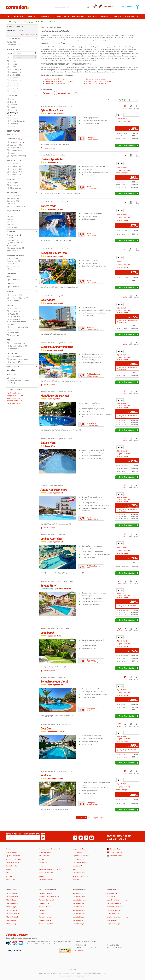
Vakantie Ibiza (44, 903)
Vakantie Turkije (11, 924)
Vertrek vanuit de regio (81, 876)
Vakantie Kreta (44, 914)
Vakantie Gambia (11, 910)
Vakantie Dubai (45, 907)
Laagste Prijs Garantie (80, 849)
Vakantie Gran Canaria (47, 900)
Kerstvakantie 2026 (14, 393)
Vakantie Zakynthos (46, 924)
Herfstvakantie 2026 (14, 403)
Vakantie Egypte (11, 907)
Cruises (104, 16)
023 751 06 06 (117, 839)
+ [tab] (120, 115)
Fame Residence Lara (114, 910)
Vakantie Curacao (12, 900)
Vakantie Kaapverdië (46, 893)
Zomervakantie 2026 (15, 401)
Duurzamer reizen (45, 852)
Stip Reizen (43, 863)
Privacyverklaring (79, 859)
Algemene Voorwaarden (14, 859)
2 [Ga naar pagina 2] (78, 818)
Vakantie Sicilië (78, 893)
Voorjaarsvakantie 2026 (16, 396)
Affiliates (42, 876)
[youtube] (92, 838)
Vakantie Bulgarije (12, 897)
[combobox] (71, 7)
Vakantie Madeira (79, 910)
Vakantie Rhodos (79, 917)
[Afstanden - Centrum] (22, 287)
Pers (75, 869)
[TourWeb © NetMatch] (73, 970)
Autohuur (9, 876)
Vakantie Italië (78, 920)
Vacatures (76, 866)
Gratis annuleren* (48, 22)
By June (42, 859)
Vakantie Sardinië (79, 897)
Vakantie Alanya (78, 924)
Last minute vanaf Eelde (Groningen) (98, 81)
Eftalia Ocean (111, 897)
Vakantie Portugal (12, 917)
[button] (22, 39)
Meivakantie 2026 (14, 398)
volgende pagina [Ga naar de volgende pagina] (99, 818)
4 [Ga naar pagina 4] (85, 818)
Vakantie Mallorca (45, 917)
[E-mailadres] (23, 838)
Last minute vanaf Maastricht (96, 83)
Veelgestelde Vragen (12, 863)
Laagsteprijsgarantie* (31, 22)
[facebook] (75, 838)
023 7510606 (79, 951)
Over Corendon (11, 849)
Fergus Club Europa (113, 924)
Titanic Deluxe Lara (113, 914)
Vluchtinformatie (11, 866)
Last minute (18, 16)
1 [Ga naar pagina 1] (74, 818)
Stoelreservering (45, 856)
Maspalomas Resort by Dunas (117, 900)
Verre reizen (63, 16)
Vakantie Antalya (79, 907)
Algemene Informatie (13, 856)
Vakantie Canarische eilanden (49, 897)
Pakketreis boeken (79, 873)
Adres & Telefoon (11, 852)
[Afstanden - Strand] (22, 280)
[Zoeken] (88, 7)
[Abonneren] (43, 838)
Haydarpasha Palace (114, 903)
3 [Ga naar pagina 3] (82, 818)
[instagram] (86, 838)
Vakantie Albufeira (79, 903)
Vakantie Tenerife (45, 920)
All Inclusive (78, 16)
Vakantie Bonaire (11, 893)
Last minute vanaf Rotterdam (96, 79)
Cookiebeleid (77, 852)
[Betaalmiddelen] (14, 951)
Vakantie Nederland (12, 903)
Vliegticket (130, 16)
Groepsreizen (10, 880)
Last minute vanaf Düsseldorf (55, 83)
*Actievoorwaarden (46, 880)
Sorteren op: (112, 100)
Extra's (8, 873)
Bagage (8, 869)
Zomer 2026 (32, 16)
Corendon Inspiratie (46, 873)
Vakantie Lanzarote (80, 900)
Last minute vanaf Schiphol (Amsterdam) (59, 81)
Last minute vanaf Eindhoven (55, 79)
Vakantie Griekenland (13, 914)
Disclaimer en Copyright (81, 863)
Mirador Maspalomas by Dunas (117, 917)
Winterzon (92, 16)
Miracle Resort (112, 920)
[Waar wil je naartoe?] (71, 7)
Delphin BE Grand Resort (115, 907)
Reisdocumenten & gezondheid (50, 849)
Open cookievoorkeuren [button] (81, 856)
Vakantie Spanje (11, 920)
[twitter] (81, 838)
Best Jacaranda (112, 893)
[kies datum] (25, 53)
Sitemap (76, 880)
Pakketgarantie (15, 22)
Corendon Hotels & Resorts (49, 869)
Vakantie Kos (44, 910)
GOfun (42, 866)
